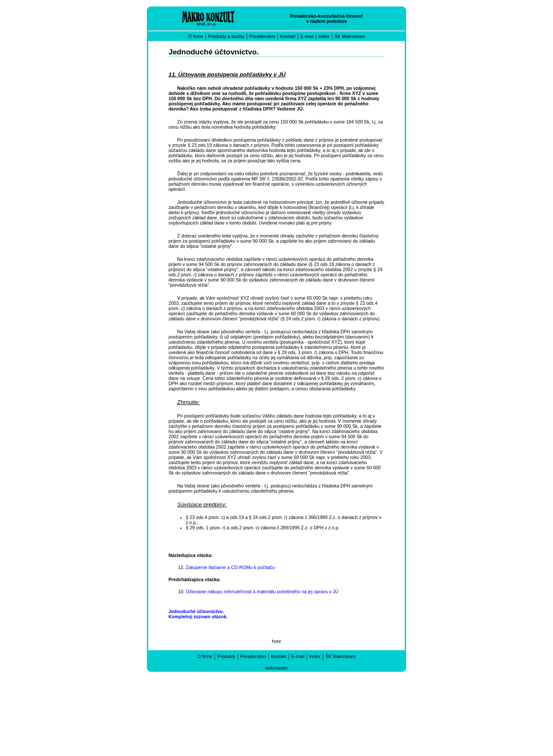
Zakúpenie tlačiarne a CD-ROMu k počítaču (230, 567)
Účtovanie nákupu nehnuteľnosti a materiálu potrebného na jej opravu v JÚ (262, 592)
